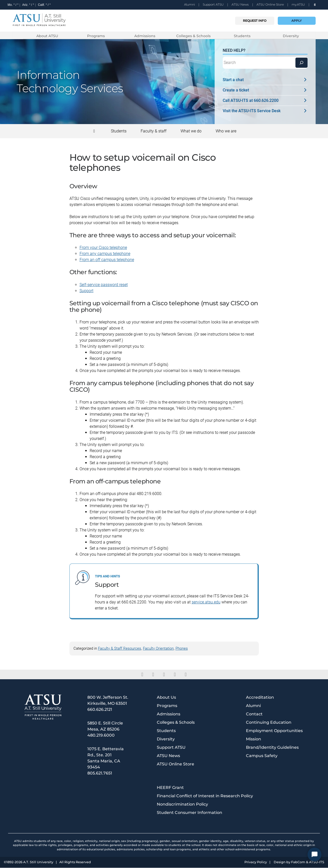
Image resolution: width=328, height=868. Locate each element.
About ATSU (47, 36)
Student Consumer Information (190, 813)
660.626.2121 (100, 710)
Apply (297, 21)
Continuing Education (269, 723)
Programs (96, 36)
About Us (166, 698)
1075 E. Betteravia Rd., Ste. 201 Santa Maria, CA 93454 (106, 758)
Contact (254, 714)
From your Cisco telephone (103, 248)
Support (86, 291)
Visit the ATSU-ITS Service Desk (265, 111)
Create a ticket (265, 90)
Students (242, 36)
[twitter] (153, 675)
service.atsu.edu (206, 602)
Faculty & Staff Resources (120, 649)
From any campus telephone (105, 254)
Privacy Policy (256, 863)
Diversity (291, 36)
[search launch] (315, 5)
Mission (254, 739)
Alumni (190, 4)
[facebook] (142, 675)
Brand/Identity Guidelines (272, 748)
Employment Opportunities (274, 731)
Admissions (145, 36)
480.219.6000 (101, 735)
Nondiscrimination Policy (182, 804)
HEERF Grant (170, 788)
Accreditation (260, 698)
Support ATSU (213, 4)
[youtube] (186, 675)
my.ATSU (298, 4)
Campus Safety (262, 756)
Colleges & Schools (193, 36)
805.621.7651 (100, 773)
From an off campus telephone (107, 260)
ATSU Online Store (270, 4)
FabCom (298, 863)
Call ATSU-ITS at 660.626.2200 (265, 101)
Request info (255, 21)
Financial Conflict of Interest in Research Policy (205, 796)
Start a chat (265, 80)
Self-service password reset (104, 285)
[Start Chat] (314, 854)
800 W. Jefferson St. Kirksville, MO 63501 (108, 701)
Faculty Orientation (158, 649)
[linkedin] (164, 675)
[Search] (301, 63)
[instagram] (175, 675)
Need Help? (234, 51)
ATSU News (240, 4)
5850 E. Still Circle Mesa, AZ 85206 (105, 726)
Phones (182, 649)
